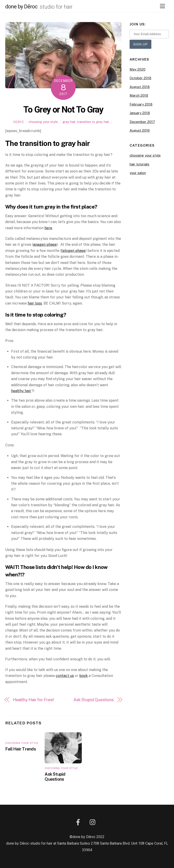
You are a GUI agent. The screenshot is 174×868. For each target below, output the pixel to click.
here (48, 228)
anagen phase (45, 245)
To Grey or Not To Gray (63, 109)
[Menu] (162, 6)
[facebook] (79, 822)
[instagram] (94, 822)
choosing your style (43, 122)
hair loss (35, 303)
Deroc (19, 122)
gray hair (69, 122)
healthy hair (21, 391)
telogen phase (73, 251)
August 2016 (140, 130)
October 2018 (140, 78)
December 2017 (142, 122)
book (83, 676)
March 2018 (139, 95)
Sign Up (140, 44)
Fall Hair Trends (21, 749)
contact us (65, 676)
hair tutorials (139, 164)
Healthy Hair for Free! (33, 700)
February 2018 (141, 104)
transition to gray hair (93, 122)
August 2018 (140, 87)
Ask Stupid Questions (94, 700)
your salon (138, 173)
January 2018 (140, 113)
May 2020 (138, 69)
